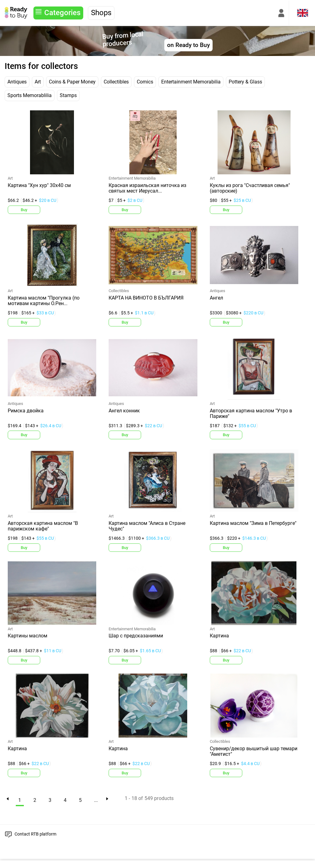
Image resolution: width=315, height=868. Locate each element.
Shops (101, 13)
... (96, 800)
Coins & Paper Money (72, 82)
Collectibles (116, 82)
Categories (62, 13)
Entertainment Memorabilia (191, 82)
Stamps (68, 95)
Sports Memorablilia (30, 95)
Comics (145, 82)
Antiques (17, 82)
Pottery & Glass (245, 82)
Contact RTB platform (35, 834)
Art (38, 82)
